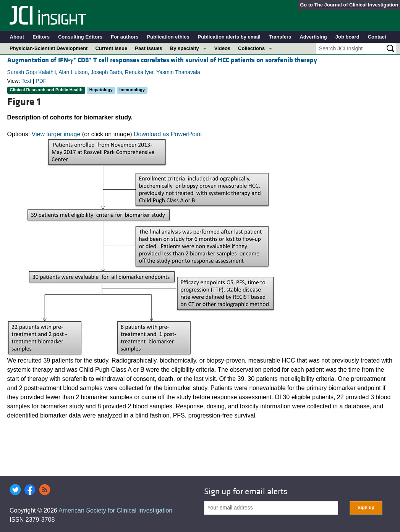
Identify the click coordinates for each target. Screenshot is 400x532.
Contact (377, 37)
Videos (222, 48)
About (17, 37)
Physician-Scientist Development (49, 48)
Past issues (149, 48)
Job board (347, 37)
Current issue (111, 48)
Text (26, 81)
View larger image (56, 134)
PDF (41, 81)
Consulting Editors (80, 37)
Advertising (313, 37)
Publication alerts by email (229, 37)
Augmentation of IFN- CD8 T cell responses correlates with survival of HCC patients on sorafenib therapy (162, 60)
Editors (41, 37)
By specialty (185, 48)
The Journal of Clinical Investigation (356, 5)
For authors (125, 37)
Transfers (280, 37)
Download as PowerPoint (168, 134)
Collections (251, 48)
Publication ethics (168, 37)
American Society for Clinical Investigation (115, 510)
